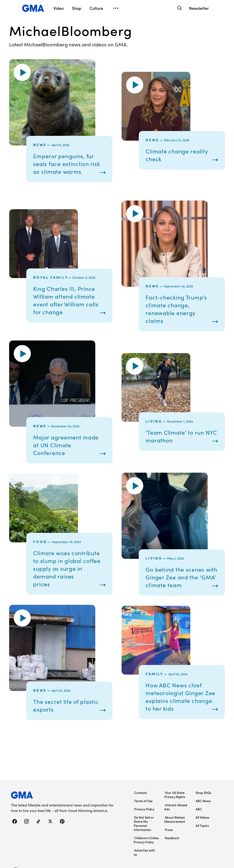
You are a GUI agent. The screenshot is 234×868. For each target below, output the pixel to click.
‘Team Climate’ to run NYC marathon (176, 436)
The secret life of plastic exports (67, 713)
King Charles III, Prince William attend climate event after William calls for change (68, 300)
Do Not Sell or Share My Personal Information (144, 790)
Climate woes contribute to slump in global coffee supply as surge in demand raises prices (69, 572)
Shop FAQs (203, 759)
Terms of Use (143, 767)
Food (40, 545)
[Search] (179, 8)
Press (169, 796)
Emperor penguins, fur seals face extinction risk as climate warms (68, 164)
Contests (141, 759)
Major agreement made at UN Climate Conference (68, 445)
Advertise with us (144, 818)
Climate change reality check (178, 155)
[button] (22, 72)
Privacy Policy (144, 775)
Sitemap (20, 834)
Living (154, 421)
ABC (199, 775)
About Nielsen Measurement (175, 785)
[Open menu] (116, 8)
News (40, 145)
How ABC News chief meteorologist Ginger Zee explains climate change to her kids (176, 709)
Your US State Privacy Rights (175, 761)
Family (154, 686)
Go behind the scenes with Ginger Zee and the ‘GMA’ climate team (181, 577)
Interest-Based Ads (176, 773)
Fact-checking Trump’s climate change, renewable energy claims (178, 309)
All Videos (202, 783)
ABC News (203, 767)
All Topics (202, 792)
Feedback (172, 804)
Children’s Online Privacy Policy (146, 806)
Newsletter (199, 8)
